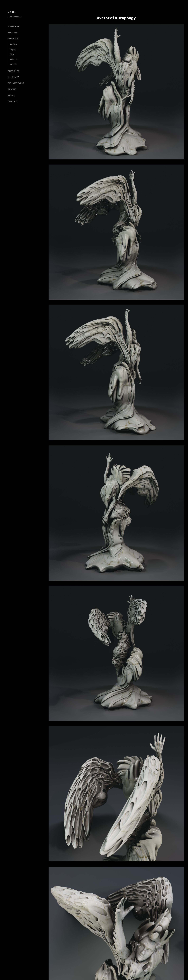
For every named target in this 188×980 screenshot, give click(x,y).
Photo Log (14, 71)
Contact (13, 101)
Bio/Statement (16, 83)
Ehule (12, 12)
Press (11, 95)
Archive (13, 64)
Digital (13, 50)
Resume (12, 89)
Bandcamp (14, 27)
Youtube (13, 33)
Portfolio (14, 39)
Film (12, 54)
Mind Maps (14, 77)
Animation (15, 59)
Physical (14, 45)
